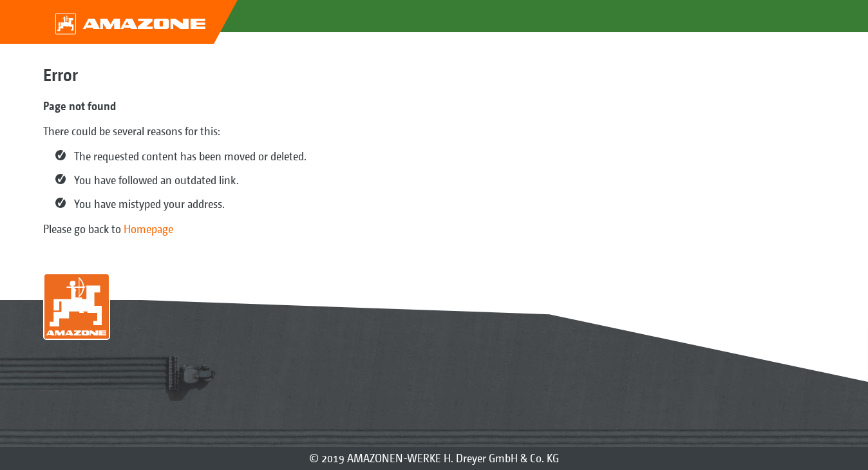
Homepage (148, 229)
